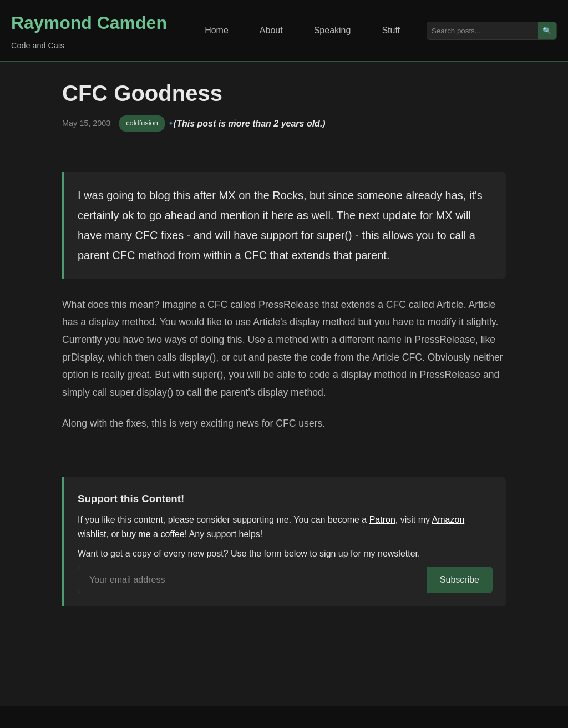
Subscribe (460, 580)
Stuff (391, 30)
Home (217, 30)
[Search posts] (483, 31)
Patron (382, 520)
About (271, 30)
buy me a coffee (153, 534)
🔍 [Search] (547, 31)
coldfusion (142, 123)
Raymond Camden (89, 23)
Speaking (333, 30)
